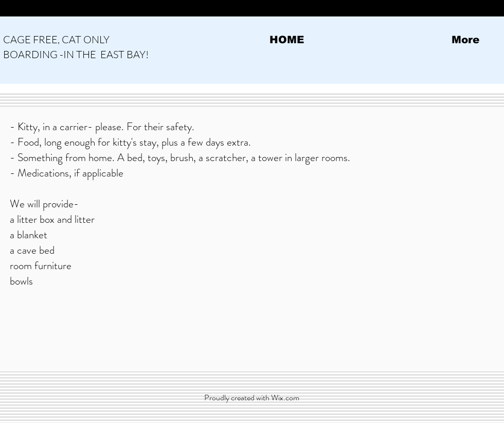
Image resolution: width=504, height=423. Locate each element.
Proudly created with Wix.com (252, 398)
